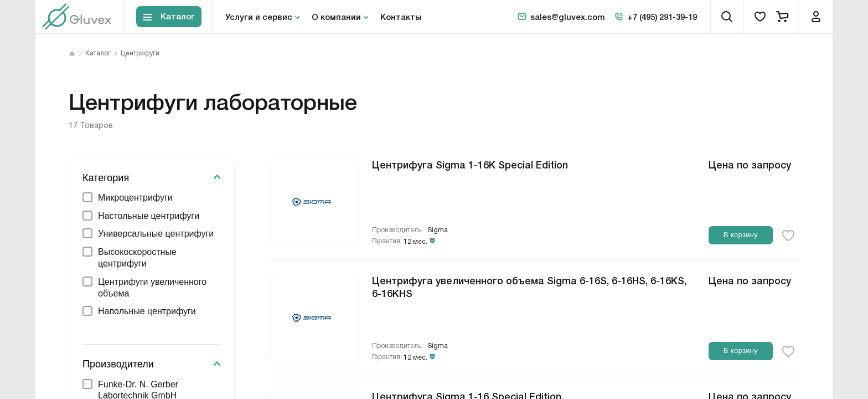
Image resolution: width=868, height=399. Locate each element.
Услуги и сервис (259, 17)
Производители (118, 364)
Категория (106, 178)
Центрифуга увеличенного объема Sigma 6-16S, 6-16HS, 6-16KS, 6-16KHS (529, 286)
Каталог (98, 54)
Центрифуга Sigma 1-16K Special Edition (470, 164)
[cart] (782, 17)
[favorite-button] (788, 236)
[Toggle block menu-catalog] (169, 17)
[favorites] (760, 17)
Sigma (438, 230)
